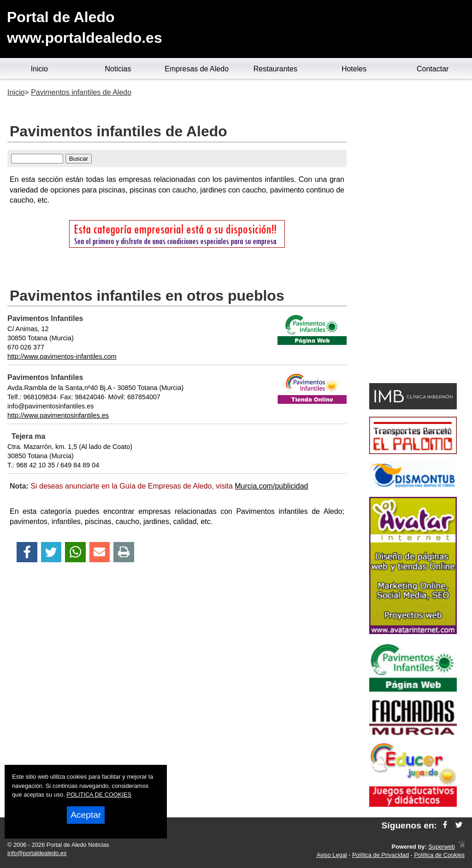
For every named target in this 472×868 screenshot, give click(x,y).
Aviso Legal (332, 855)
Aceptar (86, 815)
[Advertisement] (413, 233)
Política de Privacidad (381, 855)
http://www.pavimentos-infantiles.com (62, 356)
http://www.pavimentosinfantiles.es (58, 415)
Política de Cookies (439, 855)
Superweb (442, 847)
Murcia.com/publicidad (271, 486)
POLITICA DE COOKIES (99, 795)
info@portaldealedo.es (37, 853)
